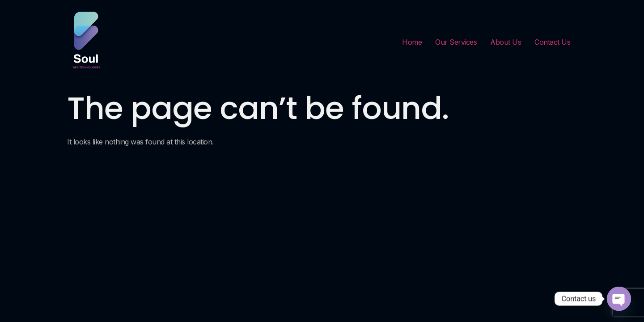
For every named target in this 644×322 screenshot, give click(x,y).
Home (412, 42)
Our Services (456, 42)
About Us (506, 42)
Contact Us (552, 42)
